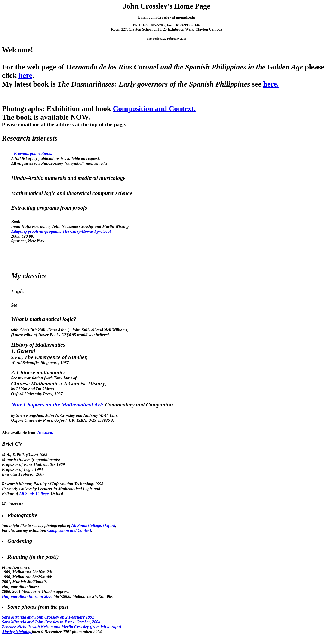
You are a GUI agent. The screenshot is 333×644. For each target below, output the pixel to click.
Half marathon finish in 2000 (27, 596)
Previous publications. (33, 153)
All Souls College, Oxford (93, 526)
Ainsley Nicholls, (17, 632)
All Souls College (34, 494)
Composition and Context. (154, 108)
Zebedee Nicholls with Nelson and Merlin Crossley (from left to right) (62, 627)
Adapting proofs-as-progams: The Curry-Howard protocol (61, 231)
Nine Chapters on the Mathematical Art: (58, 405)
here (25, 75)
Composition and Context (69, 530)
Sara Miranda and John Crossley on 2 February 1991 (48, 617)
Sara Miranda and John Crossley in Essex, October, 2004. (52, 622)
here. (271, 84)
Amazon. (45, 433)
